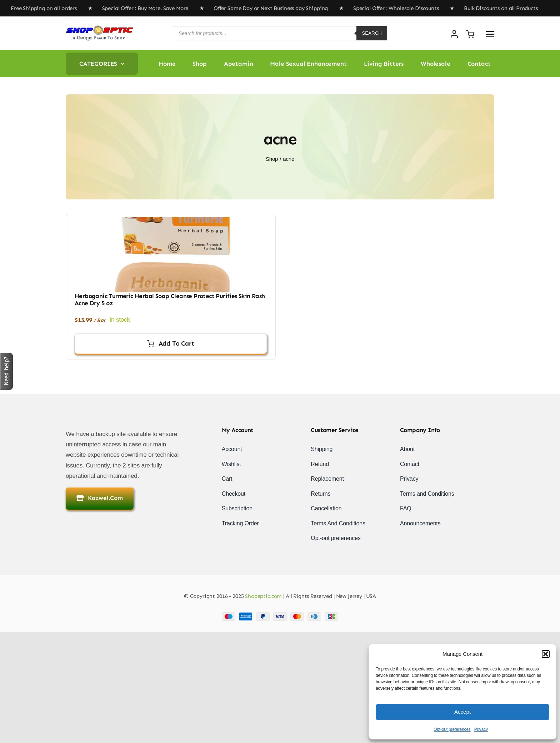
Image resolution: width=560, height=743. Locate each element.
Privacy (481, 729)
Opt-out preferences (452, 729)
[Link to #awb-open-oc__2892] (490, 34)
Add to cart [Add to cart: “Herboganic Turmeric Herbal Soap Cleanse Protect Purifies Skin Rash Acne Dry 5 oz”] (171, 343)
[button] (546, 654)
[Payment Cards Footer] (280, 615)
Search (372, 33)
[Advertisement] (214, 682)
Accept (462, 712)
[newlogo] (100, 28)
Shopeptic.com (263, 596)
